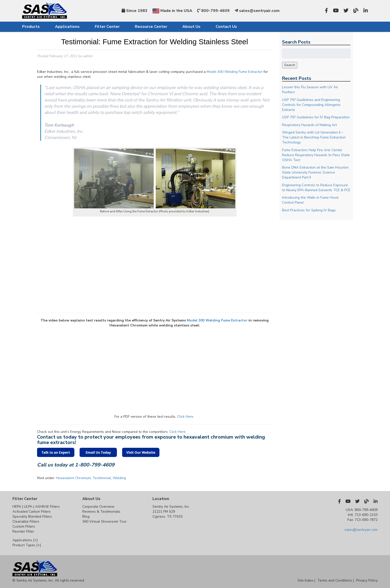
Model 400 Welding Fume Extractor (235, 72)
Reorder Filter (23, 531)
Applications (67, 27)
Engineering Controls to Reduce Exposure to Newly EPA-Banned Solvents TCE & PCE (316, 188)
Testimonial (102, 478)
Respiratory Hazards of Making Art (309, 125)
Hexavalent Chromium (73, 478)
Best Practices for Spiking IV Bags (309, 210)
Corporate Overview (98, 507)
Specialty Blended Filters (32, 517)
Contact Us (226, 27)
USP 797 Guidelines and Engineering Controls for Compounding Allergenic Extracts (311, 105)
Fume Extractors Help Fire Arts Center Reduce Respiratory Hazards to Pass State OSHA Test (316, 155)
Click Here (185, 417)
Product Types (27, 545)
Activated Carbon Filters (32, 512)
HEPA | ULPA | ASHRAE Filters (36, 507)
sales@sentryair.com (257, 11)
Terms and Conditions (335, 580)
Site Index (305, 580)
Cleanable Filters (26, 521)
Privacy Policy (367, 580)
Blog (86, 517)
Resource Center (151, 27)
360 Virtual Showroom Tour (104, 521)
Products (31, 27)
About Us (191, 27)
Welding (119, 478)
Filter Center (107, 27)
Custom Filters (24, 526)
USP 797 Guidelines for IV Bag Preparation (316, 117)
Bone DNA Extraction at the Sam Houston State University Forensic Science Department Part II (315, 172)
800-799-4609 (213, 11)
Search (290, 65)
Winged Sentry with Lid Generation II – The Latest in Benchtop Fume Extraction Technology (314, 137)
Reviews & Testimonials (101, 512)
